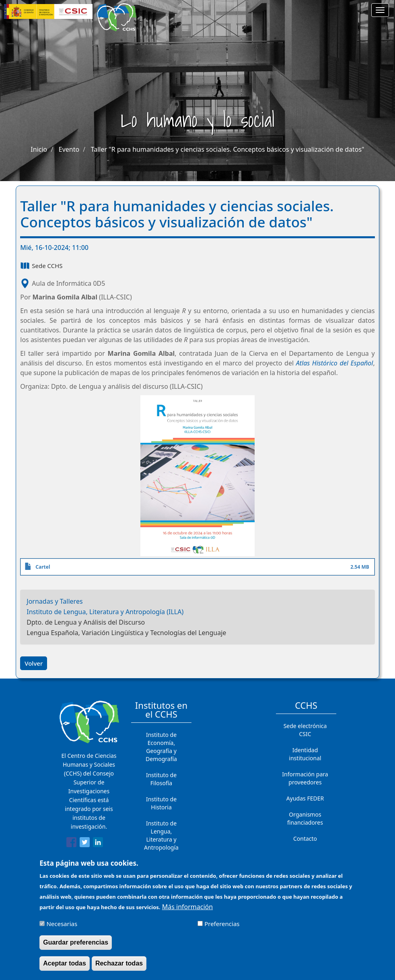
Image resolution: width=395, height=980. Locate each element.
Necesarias (62, 928)
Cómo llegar (305, 855)
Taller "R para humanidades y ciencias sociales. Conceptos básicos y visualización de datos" (228, 149)
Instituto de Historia (161, 803)
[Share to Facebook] (71, 844)
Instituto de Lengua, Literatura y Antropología (161, 835)
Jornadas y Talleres (55, 601)
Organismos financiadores (305, 818)
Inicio (39, 149)
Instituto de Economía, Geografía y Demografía (161, 747)
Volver (34, 663)
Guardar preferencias (76, 946)
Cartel (43, 567)
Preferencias (222, 928)
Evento (69, 149)
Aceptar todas (65, 967)
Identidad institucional (305, 754)
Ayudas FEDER (305, 798)
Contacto (305, 839)
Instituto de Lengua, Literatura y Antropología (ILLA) (105, 612)
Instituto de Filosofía (161, 779)
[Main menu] (380, 10)
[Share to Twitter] (85, 844)
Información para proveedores (305, 778)
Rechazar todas (119, 967)
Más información (187, 911)
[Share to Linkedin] (98, 844)
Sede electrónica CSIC (305, 730)
